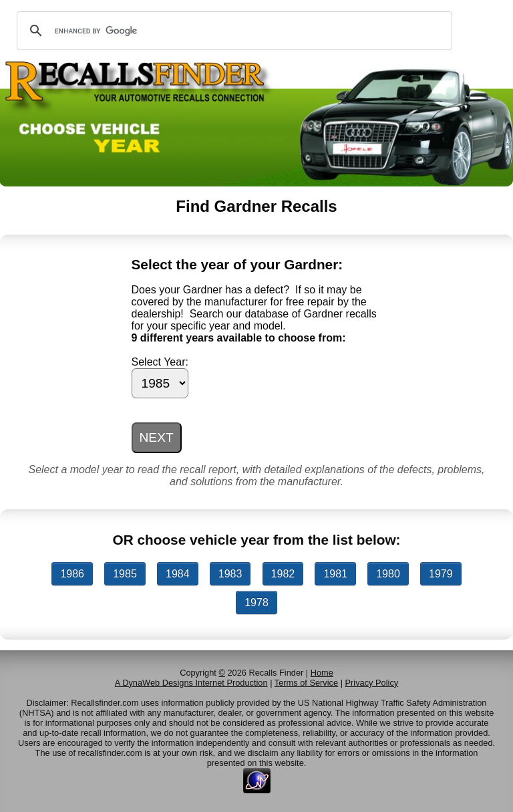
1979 (441, 574)
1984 (178, 574)
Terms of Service (306, 683)
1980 (388, 574)
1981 (335, 574)
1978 (256, 602)
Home (322, 673)
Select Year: (160, 362)
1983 (230, 574)
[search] (232, 31)
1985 (125, 574)
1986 (72, 574)
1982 (283, 574)
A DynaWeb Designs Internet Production (191, 683)
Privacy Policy (372, 683)
